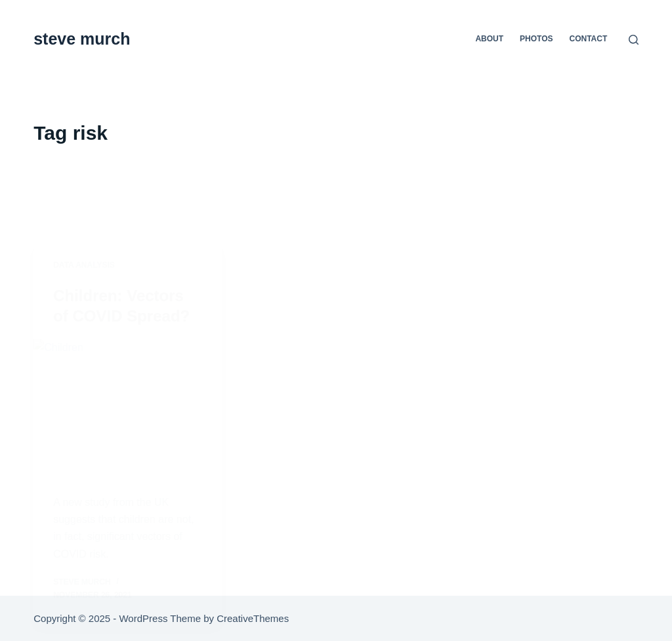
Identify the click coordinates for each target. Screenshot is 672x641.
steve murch (82, 39)
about (489, 39)
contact (589, 39)
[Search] (634, 40)
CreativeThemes (253, 618)
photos (536, 39)
